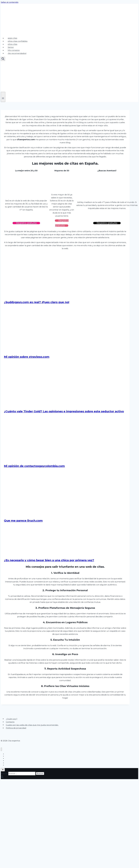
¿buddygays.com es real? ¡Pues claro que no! (37, 302)
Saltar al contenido (10, 2)
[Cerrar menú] (1, 749)
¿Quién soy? (12, 719)
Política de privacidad (16, 728)
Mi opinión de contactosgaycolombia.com (34, 466)
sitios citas (13, 44)
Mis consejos (14, 50)
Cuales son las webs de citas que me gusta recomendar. (32, 725)
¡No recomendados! (17, 53)
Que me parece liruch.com (23, 521)
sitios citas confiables (18, 41)
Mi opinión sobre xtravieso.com (27, 357)
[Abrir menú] (3, 97)
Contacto (10, 722)
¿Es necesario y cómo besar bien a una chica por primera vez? (49, 560)
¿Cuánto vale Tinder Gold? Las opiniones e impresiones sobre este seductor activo (64, 411)
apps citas (12, 38)
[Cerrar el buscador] (3, 770)
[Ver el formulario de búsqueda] (3, 59)
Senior (11, 47)
